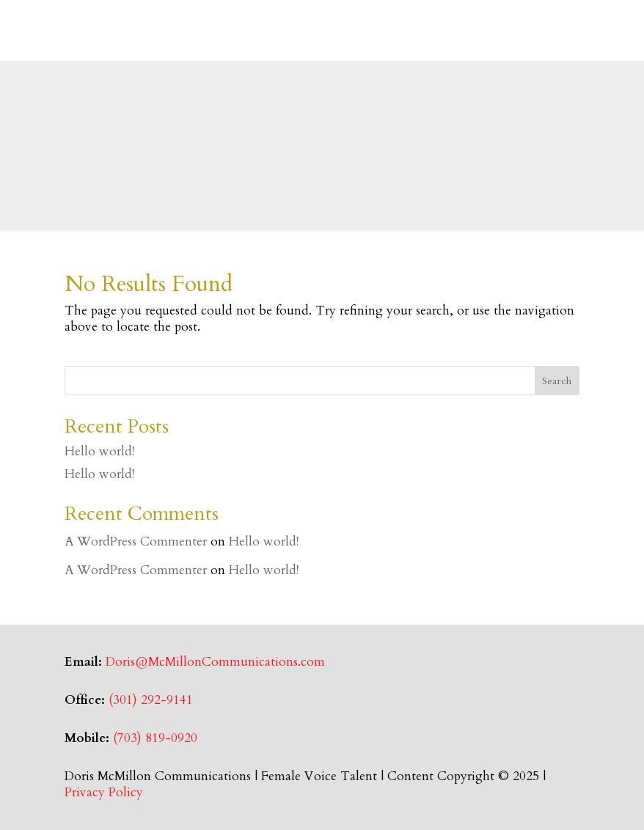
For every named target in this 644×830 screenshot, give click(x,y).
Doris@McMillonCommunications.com (215, 662)
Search (557, 381)
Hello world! (99, 451)
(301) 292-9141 (151, 700)
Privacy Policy (104, 792)
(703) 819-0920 (155, 738)
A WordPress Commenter (136, 541)
